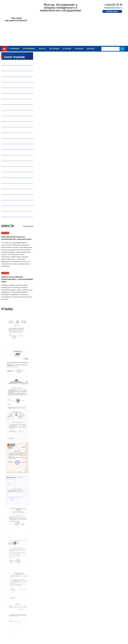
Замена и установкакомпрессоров (12, 107)
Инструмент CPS (11, 152)
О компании (14, 49)
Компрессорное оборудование (17, 91)
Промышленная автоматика (16, 192)
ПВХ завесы (9, 119)
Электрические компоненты (16, 147)
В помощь (67, 49)
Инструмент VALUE (11, 209)
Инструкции (54, 49)
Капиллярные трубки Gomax (16, 85)
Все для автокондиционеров (16, 124)
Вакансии (79, 49)
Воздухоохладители (12, 130)
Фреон (7, 62)
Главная (4, 49)
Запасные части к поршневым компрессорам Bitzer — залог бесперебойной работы (17, 279)
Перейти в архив (28, 226)
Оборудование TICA (12, 197)
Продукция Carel (11, 96)
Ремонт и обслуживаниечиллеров (14, 113)
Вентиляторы (10, 74)
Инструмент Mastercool (14, 158)
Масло (7, 68)
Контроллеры (10, 180)
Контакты (91, 49)
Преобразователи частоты (15, 135)
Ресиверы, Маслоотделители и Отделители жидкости (17, 186)
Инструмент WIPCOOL (12, 203)
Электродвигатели (12, 214)
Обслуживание (29, 49)
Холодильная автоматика (15, 102)
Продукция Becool (12, 164)
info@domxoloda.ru (113, 8)
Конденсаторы (10, 169)
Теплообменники (11, 141)
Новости (42, 49)
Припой (7, 79)
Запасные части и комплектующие (18, 175)
